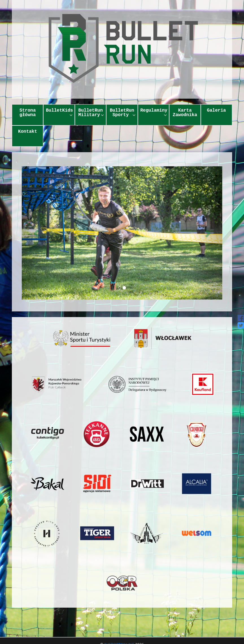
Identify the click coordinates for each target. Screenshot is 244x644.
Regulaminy (154, 113)
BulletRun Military (91, 113)
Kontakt (28, 132)
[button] (37, 233)
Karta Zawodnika (185, 113)
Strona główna (28, 113)
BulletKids (59, 113)
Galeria (216, 110)
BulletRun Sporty (123, 113)
